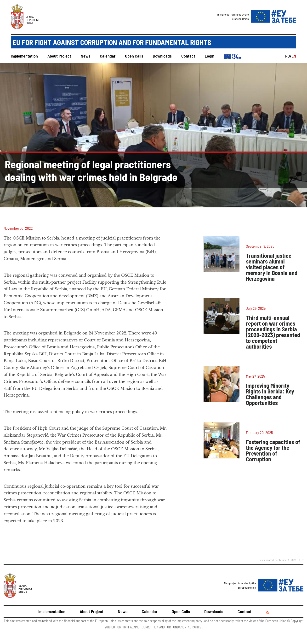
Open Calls (134, 56)
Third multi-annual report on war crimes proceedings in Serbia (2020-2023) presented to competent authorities (273, 332)
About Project (59, 56)
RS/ (288, 56)
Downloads (162, 56)
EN (294, 56)
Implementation (24, 56)
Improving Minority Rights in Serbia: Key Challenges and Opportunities (270, 394)
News (85, 56)
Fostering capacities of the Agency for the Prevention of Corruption (273, 450)
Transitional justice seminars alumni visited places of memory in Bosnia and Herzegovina (272, 267)
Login (210, 56)
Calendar (108, 56)
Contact (188, 56)
